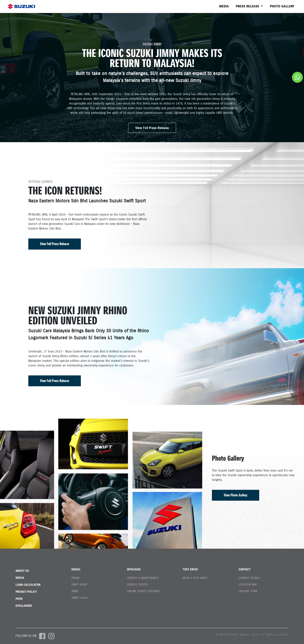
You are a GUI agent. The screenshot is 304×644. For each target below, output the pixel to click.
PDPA (19, 599)
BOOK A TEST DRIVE (195, 578)
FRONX (75, 578)
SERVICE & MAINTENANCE (143, 578)
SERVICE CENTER (137, 584)
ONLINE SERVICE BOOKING (143, 591)
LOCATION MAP (248, 584)
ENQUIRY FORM (248, 591)
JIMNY (75, 591)
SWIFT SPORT (79, 584)
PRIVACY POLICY (26, 592)
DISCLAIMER (24, 606)
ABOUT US (22, 571)
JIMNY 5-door (80, 598)
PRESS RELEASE (248, 6)
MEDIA (224, 6)
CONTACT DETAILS (249, 578)
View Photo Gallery (236, 495)
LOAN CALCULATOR (28, 585)
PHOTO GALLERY (282, 6)
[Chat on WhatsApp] (297, 77)
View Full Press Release (152, 128)
